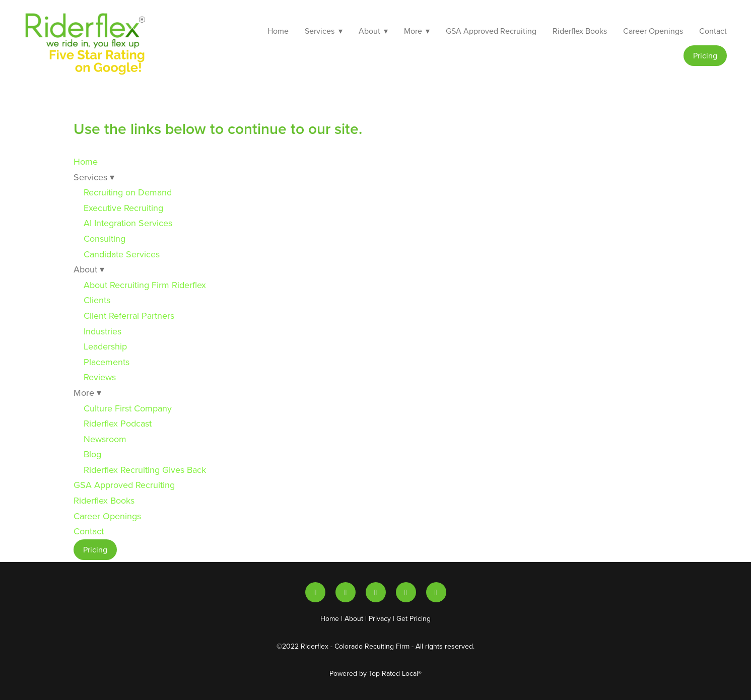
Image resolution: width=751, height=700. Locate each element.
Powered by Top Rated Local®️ (375, 673)
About (354, 618)
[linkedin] (315, 592)
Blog (92, 454)
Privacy (380, 618)
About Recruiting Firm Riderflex (145, 285)
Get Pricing (414, 618)
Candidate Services (122, 254)
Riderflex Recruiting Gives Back (145, 470)
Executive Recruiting (123, 208)
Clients (97, 300)
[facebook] (436, 592)
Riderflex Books (580, 31)
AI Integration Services (128, 223)
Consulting (105, 238)
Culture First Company (128, 408)
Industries (103, 331)
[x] (376, 592)
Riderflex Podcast (118, 423)
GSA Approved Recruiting (491, 31)
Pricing (705, 55)
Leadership (105, 346)
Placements (107, 362)
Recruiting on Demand (128, 192)
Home (278, 31)
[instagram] (406, 592)
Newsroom (105, 439)
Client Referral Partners (129, 316)
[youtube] (346, 592)
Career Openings (653, 31)
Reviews (100, 377)
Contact (713, 31)
